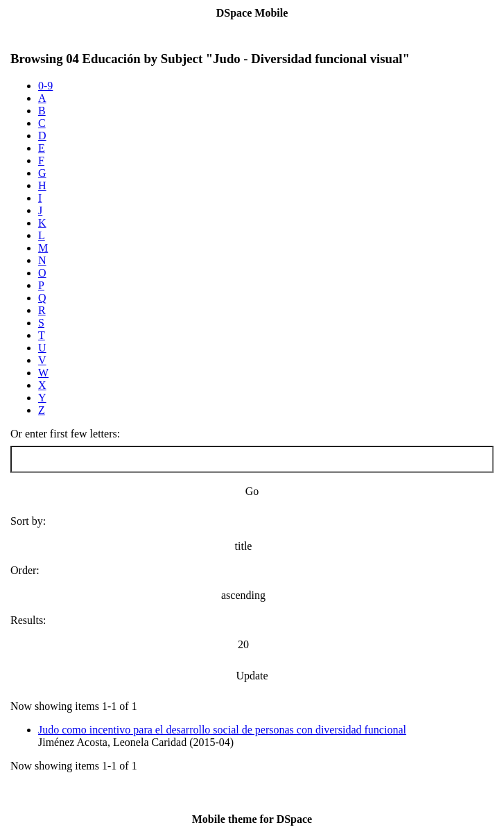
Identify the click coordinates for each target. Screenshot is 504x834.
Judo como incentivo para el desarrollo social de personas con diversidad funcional (222, 730)
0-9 (45, 86)
